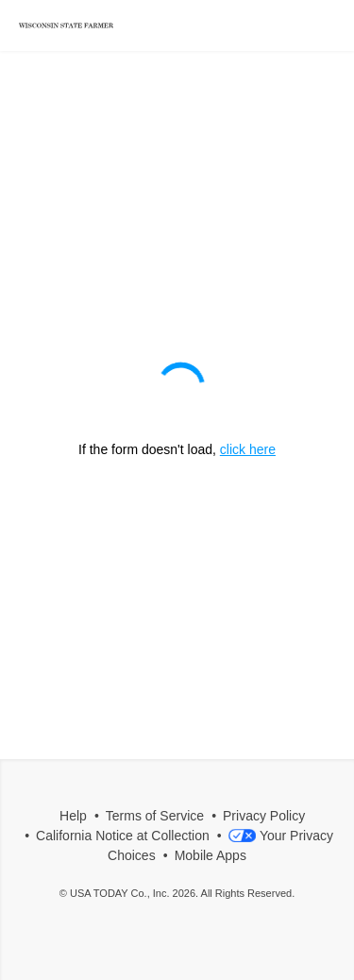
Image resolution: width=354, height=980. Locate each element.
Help (73, 816)
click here (248, 449)
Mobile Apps (211, 855)
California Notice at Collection (123, 836)
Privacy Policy (264, 816)
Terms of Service (155, 816)
